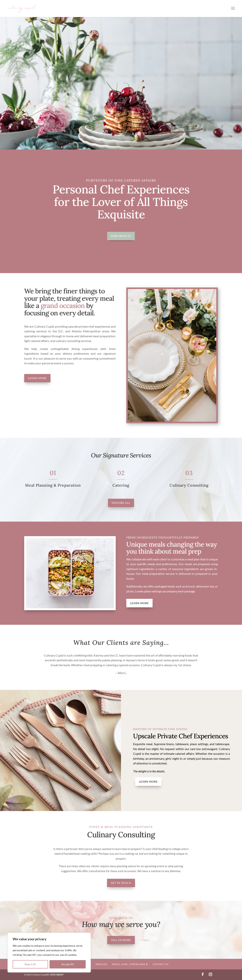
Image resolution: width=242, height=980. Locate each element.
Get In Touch (121, 883)
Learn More (37, 378)
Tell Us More (121, 940)
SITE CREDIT (57, 975)
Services (101, 964)
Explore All (121, 503)
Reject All (30, 964)
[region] (49, 953)
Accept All (68, 964)
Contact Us (161, 964)
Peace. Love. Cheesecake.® (130, 964)
